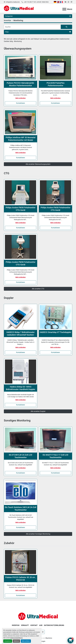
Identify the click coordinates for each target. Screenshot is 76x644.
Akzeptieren (8, 641)
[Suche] (32, 27)
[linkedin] (66, 2)
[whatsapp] (68, 2)
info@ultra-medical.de (13, 2)
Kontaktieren (21, 103)
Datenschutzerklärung (16, 638)
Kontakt (34, 625)
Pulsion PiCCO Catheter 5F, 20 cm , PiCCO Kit (21, 579)
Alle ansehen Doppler (38, 411)
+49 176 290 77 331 (30, 2)
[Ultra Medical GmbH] (38, 616)
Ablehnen (16, 641)
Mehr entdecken (21, 98)
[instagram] (71, 2)
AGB (41, 625)
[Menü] (64, 9)
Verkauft (25, 625)
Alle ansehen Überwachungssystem (38, 164)
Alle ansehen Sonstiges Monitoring (38, 534)
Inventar (16, 625)
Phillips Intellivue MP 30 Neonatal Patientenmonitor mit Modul (21, 139)
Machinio (49, 638)
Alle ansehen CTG (38, 289)
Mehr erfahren (26, 641)
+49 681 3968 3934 (43, 2)
